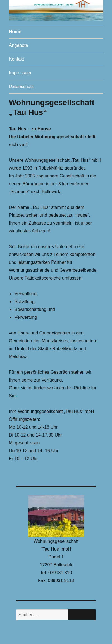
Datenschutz (21, 86)
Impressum (20, 73)
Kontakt (16, 59)
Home (15, 32)
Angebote (19, 45)
